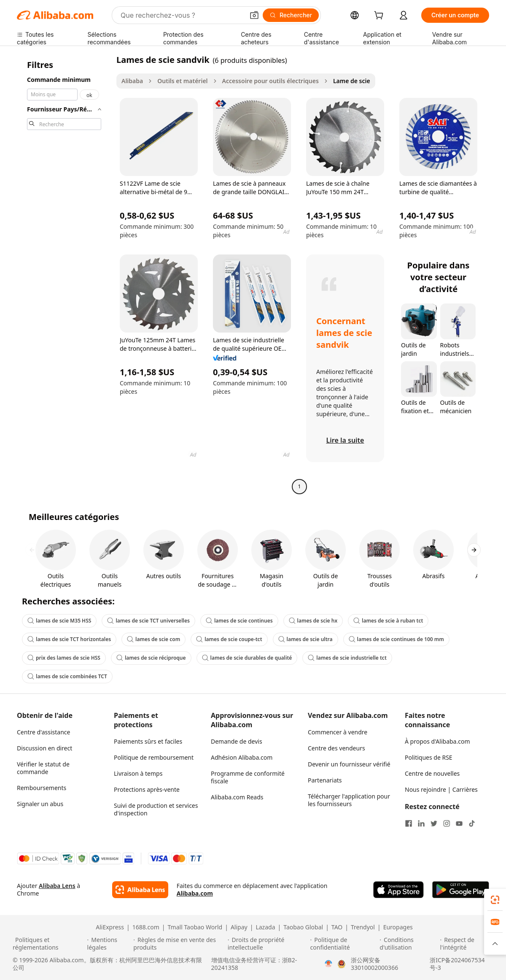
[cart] (380, 16)
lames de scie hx (313, 621)
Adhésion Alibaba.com (242, 757)
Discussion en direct (44, 748)
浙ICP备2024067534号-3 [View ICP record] (457, 964)
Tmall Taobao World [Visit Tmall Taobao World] (195, 927)
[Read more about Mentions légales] (109, 944)
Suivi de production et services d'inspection (156, 809)
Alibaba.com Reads (237, 797)
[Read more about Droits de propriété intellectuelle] (268, 944)
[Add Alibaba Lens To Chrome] (140, 890)
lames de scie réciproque (151, 658)
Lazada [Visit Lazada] (265, 927)
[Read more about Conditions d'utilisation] (408, 944)
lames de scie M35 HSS (59, 621)
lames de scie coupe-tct (229, 639)
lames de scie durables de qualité (247, 658)
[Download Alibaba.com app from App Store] (398, 890)
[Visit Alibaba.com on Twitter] (434, 823)
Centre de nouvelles (432, 773)
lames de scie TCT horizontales (69, 639)
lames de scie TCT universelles (148, 621)
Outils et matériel (182, 81)
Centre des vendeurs (336, 748)
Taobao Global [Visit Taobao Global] (303, 927)
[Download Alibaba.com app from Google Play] (461, 890)
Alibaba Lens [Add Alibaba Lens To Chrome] (57, 886)
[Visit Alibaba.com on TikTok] (472, 823)
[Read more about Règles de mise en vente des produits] (179, 944)
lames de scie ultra (305, 639)
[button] (254, 15)
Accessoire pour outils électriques (270, 81)
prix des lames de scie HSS (64, 658)
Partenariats (325, 780)
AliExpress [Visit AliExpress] (110, 927)
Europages (398, 927)
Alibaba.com (195, 893)
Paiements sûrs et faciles (148, 741)
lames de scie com (153, 639)
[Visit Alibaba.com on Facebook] (409, 823)
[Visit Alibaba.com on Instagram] (447, 823)
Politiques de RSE (429, 757)
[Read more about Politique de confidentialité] (344, 944)
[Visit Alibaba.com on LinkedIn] (421, 823)
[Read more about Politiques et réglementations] (49, 944)
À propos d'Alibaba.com (437, 741)
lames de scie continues (239, 621)
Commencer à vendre (338, 732)
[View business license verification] (328, 964)
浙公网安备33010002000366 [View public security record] (374, 964)
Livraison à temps (138, 773)
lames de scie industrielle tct (347, 658)
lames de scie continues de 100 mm (396, 639)
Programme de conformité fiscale (248, 777)
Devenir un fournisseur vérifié (349, 764)
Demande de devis (237, 741)
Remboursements (42, 788)
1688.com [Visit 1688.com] (146, 927)
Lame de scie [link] (352, 81)
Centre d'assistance (43, 732)
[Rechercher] (291, 15)
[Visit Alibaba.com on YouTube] (459, 823)
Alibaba (132, 81)
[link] (495, 900)
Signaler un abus (40, 804)
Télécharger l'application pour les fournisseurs (349, 800)
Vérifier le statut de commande (43, 768)
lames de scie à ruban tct (388, 621)
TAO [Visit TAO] (337, 927)
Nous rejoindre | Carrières (441, 789)
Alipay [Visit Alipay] (239, 927)
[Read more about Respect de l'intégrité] (467, 944)
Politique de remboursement (154, 757)
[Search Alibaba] (182, 15)
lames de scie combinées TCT (67, 676)
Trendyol (363, 927)
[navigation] (64, 274)
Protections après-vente (147, 789)
